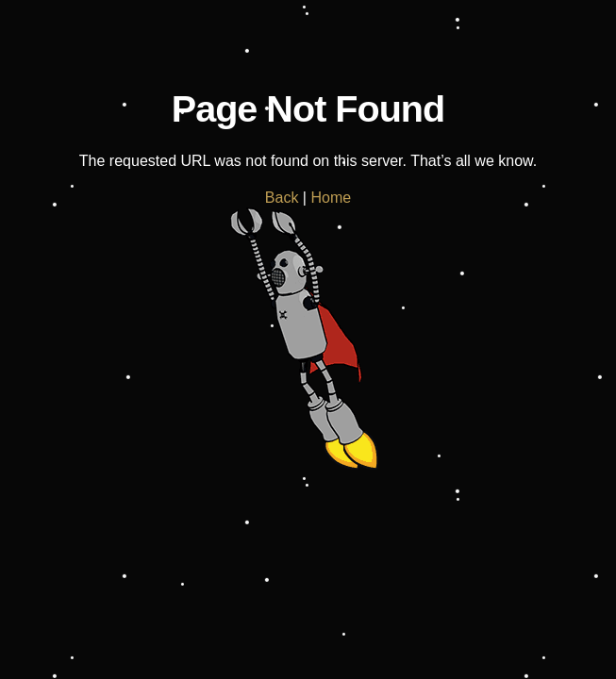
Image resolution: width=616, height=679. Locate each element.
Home (331, 198)
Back (282, 198)
